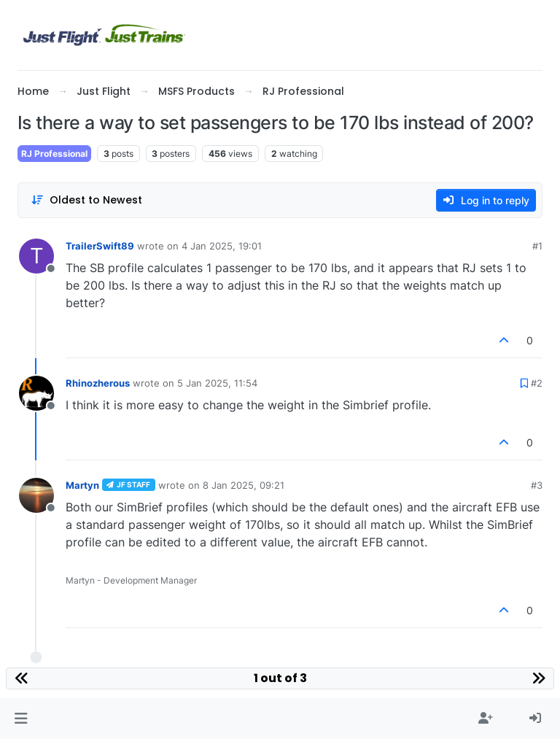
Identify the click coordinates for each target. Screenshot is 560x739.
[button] (21, 719)
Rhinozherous (98, 383)
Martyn (82, 485)
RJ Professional (54, 154)
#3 (537, 485)
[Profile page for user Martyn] (36, 495)
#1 (537, 246)
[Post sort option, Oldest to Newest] (86, 200)
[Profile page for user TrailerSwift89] (36, 256)
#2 (537, 383)
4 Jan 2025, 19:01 (222, 246)
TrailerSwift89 (100, 246)
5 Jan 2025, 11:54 (217, 383)
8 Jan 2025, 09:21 (244, 485)
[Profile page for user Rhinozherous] (36, 393)
